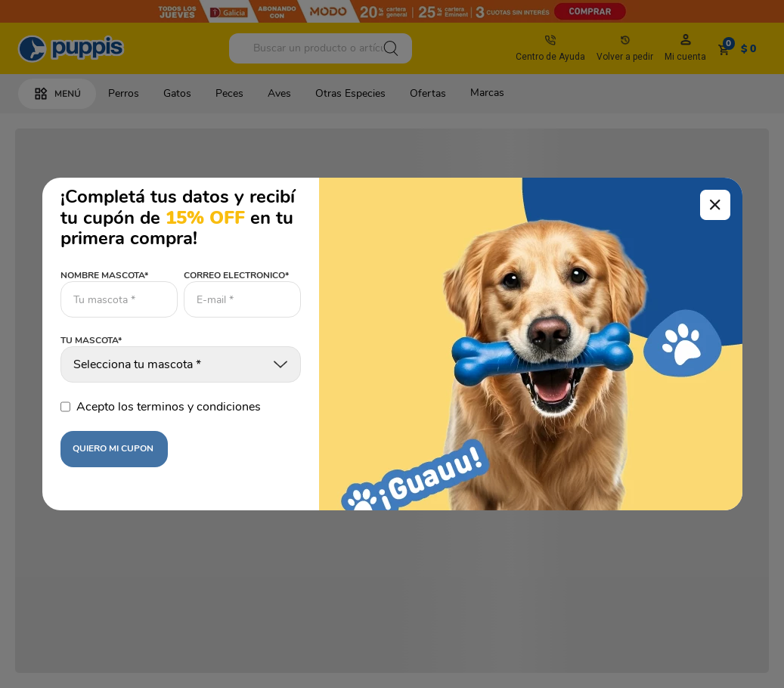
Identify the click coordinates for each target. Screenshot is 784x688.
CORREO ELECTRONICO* (236, 275)
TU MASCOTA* (91, 341)
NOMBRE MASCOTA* (104, 275)
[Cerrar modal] (715, 205)
